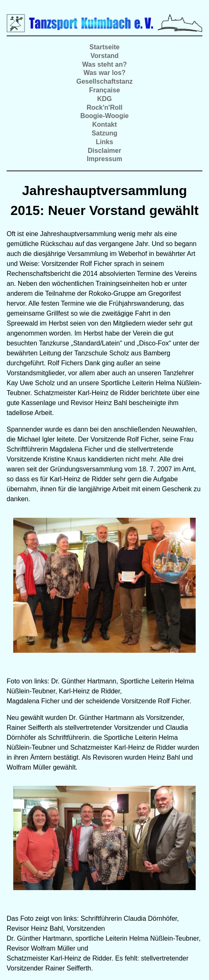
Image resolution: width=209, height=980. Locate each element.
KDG (105, 99)
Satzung (104, 133)
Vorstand (104, 56)
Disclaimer (104, 151)
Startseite (104, 47)
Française (104, 90)
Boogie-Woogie (104, 116)
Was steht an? (105, 64)
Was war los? (105, 73)
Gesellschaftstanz (104, 81)
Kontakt (105, 124)
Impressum (104, 159)
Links (105, 142)
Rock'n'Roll (104, 107)
